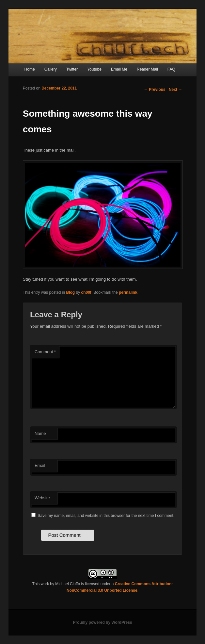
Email (40, 465)
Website (42, 498)
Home (30, 69)
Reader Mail (147, 69)
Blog (71, 292)
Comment (45, 352)
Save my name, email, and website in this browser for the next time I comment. (106, 516)
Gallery (51, 69)
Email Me (119, 69)
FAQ (171, 69)
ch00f (86, 292)
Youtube (94, 69)
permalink (128, 292)
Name (40, 433)
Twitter (72, 69)
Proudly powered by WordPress (102, 622)
